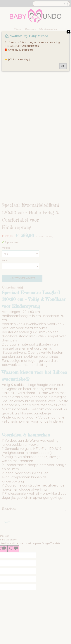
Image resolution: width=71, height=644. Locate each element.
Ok (63, 66)
